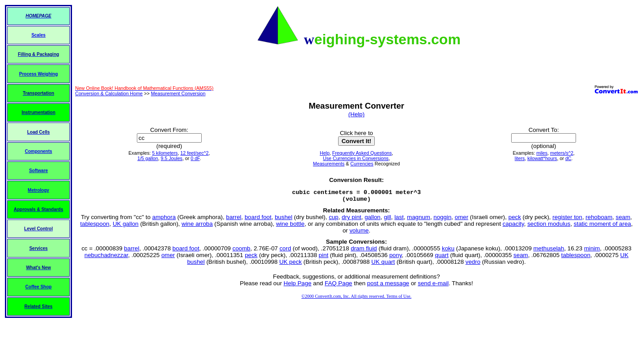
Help (325, 153)
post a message (388, 286)
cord (285, 251)
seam (623, 220)
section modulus (549, 226)
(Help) (356, 114)
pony (395, 258)
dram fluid (364, 251)
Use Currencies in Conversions (356, 158)
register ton (567, 220)
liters (520, 158)
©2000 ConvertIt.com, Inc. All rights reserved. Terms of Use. (356, 299)
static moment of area (602, 226)
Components (38, 151)
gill (387, 220)
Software (38, 171)
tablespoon (95, 226)
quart (441, 258)
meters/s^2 (562, 153)
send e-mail (433, 286)
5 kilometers (165, 153)
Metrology (38, 190)
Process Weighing (39, 74)
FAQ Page (339, 286)
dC (568, 158)
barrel (233, 220)
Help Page (297, 286)
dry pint (352, 220)
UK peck (290, 264)
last (399, 220)
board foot (258, 220)
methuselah (549, 251)
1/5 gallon (148, 158)
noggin (442, 220)
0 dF (195, 158)
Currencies (362, 164)
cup (334, 220)
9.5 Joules (172, 158)
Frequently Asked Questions (362, 153)
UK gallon (126, 226)
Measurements (329, 164)
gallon (373, 220)
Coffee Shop (39, 287)
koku (448, 251)
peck (515, 220)
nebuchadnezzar (106, 258)
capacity (513, 226)
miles (542, 153)
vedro (473, 264)
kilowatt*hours (542, 158)
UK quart (383, 264)
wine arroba (197, 226)
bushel (283, 220)
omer (462, 220)
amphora (164, 220)
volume (359, 233)
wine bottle (290, 226)
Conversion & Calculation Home (109, 93)
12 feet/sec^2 (194, 153)
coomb (241, 251)
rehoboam (599, 220)
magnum (419, 220)
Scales (38, 35)
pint (324, 258)
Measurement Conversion (178, 93)
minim (592, 251)
